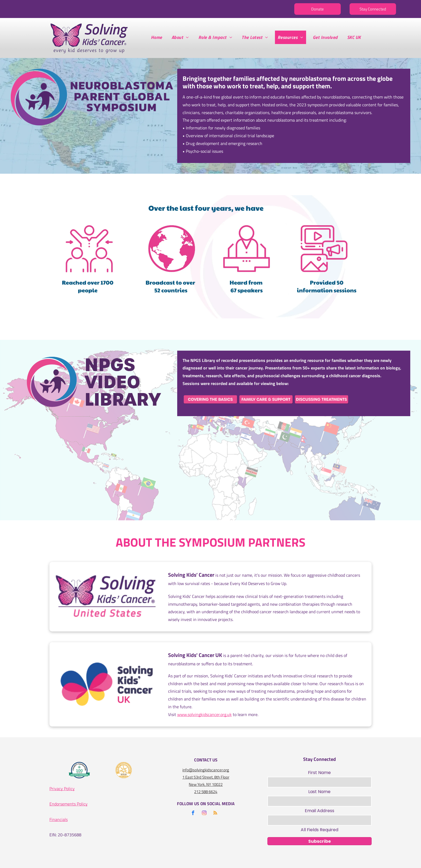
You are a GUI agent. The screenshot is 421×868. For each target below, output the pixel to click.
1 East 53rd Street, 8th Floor (206, 777)
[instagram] (204, 814)
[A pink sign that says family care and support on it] (266, 399)
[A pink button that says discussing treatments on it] (322, 399)
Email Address (320, 811)
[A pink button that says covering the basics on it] (210, 399)
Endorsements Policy (68, 804)
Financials (59, 819)
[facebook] (193, 814)
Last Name (319, 792)
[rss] (215, 814)
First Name (319, 773)
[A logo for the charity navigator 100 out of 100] (80, 770)
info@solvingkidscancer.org (206, 770)
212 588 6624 (206, 792)
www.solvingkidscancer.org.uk (204, 714)
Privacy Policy (62, 789)
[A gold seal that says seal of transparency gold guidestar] (124, 770)
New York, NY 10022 (206, 784)
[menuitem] (159, 37)
